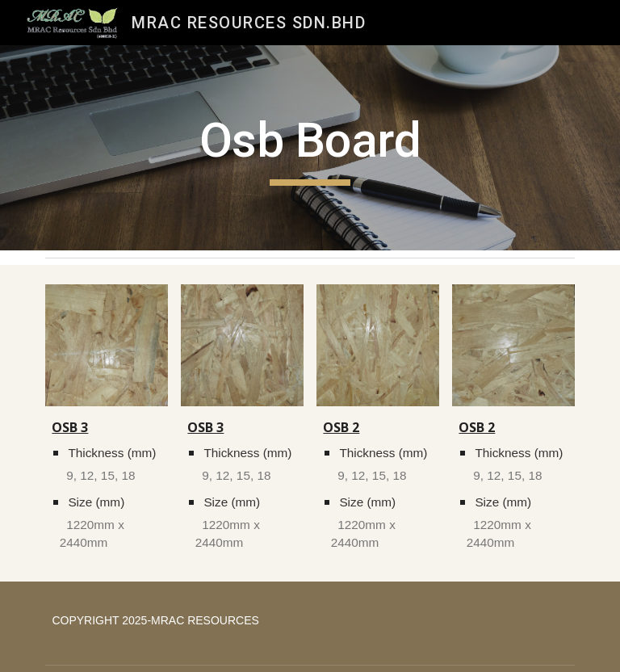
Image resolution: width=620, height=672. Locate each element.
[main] (310, 148)
